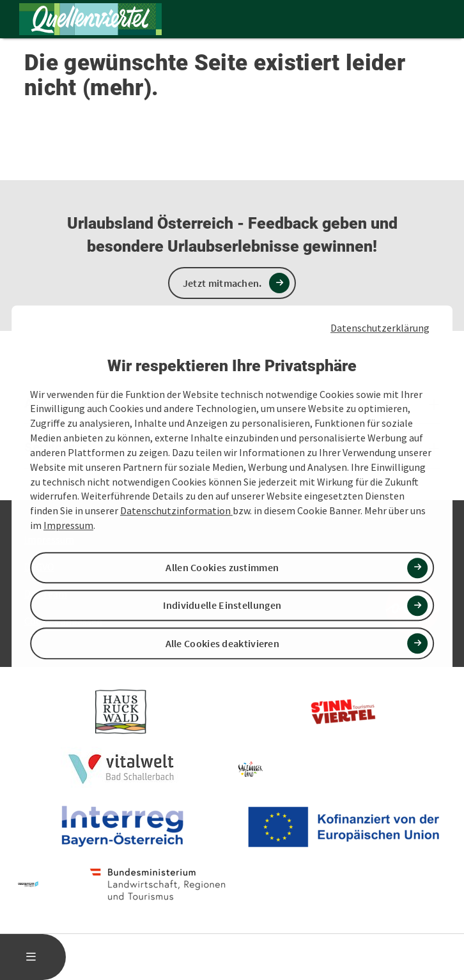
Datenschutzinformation (176, 510)
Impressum (68, 525)
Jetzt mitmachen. (222, 283)
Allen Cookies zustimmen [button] (222, 567)
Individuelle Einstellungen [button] (222, 606)
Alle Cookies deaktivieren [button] (223, 643)
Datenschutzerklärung (380, 328)
